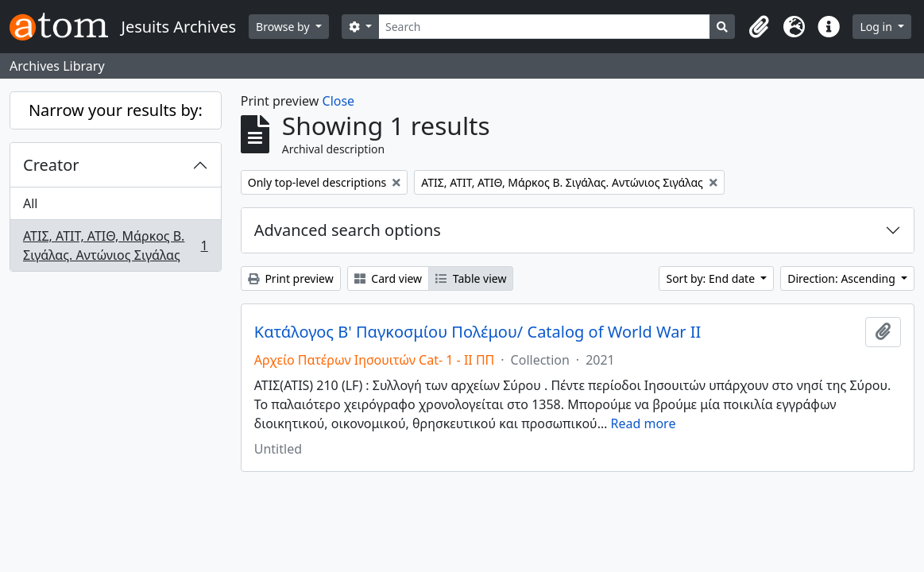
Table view (471, 278)
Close (339, 101)
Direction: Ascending (843, 278)
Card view (388, 278)
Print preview (291, 278)
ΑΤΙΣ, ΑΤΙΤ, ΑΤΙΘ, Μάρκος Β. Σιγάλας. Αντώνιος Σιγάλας (115, 245)
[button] (759, 27)
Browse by (284, 27)
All (30, 203)
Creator (51, 165)
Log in (877, 27)
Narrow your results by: (116, 110)
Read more (644, 423)
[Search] (545, 27)
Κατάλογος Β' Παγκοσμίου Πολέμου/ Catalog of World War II (478, 332)
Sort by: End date (711, 278)
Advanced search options (348, 230)
